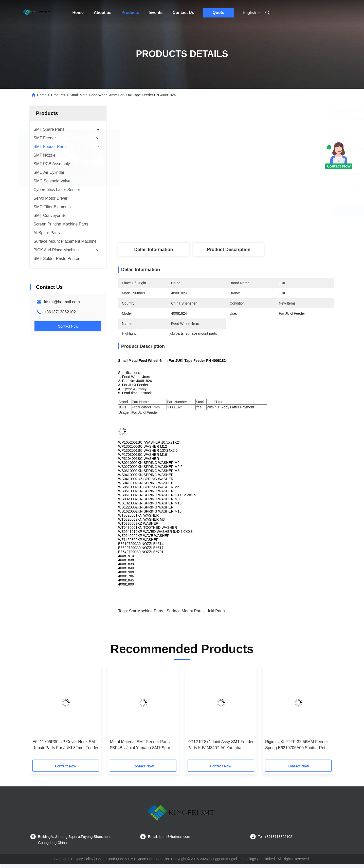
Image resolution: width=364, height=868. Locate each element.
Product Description (229, 250)
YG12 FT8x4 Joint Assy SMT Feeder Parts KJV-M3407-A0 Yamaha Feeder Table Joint (221, 745)
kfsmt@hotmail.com (62, 302)
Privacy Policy (82, 859)
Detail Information (153, 250)
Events (156, 13)
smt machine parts (146, 611)
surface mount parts (185, 611)
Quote (218, 13)
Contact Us (183, 13)
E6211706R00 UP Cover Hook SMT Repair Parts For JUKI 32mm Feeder (66, 745)
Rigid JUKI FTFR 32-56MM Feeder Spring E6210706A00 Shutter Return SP (298, 745)
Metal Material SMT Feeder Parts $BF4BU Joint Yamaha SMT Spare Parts (141, 745)
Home (78, 13)
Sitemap (61, 859)
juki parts (216, 611)
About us (103, 13)
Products (130, 13)
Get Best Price (253, 211)
